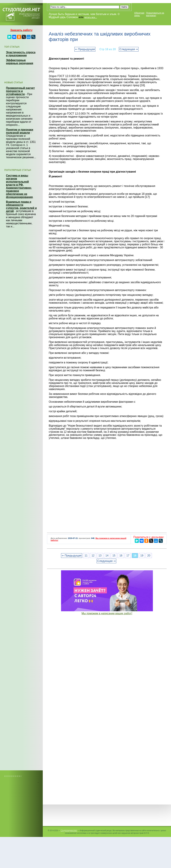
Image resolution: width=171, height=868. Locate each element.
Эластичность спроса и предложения (21, 54)
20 (149, 556)
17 (128, 556)
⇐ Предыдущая (85, 49)
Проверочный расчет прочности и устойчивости (20, 91)
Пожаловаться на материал (155, 14)
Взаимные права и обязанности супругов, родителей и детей (21, 206)
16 (121, 556)
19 (142, 556)
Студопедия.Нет (69, 830)
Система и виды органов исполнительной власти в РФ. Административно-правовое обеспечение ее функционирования (19, 186)
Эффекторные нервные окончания (20, 62)
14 (107, 556)
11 (86, 556)
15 (114, 556)
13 (100, 556)
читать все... (90, 17)
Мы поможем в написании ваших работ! (107, 613)
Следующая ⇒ (129, 49)
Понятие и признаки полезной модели (20, 131)
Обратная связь (139, 14)
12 (93, 556)
